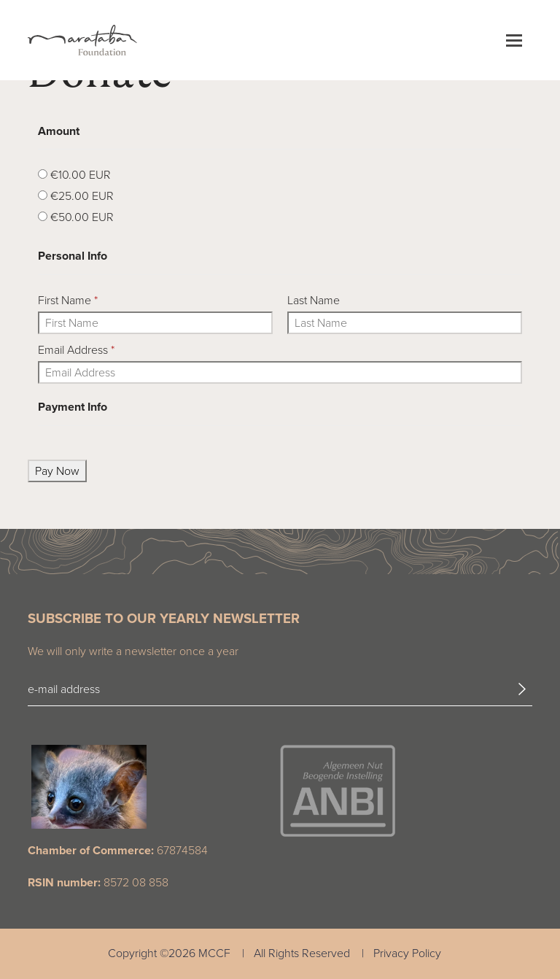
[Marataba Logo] (82, 40)
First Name (68, 300)
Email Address (76, 350)
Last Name (314, 300)
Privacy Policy (407, 953)
